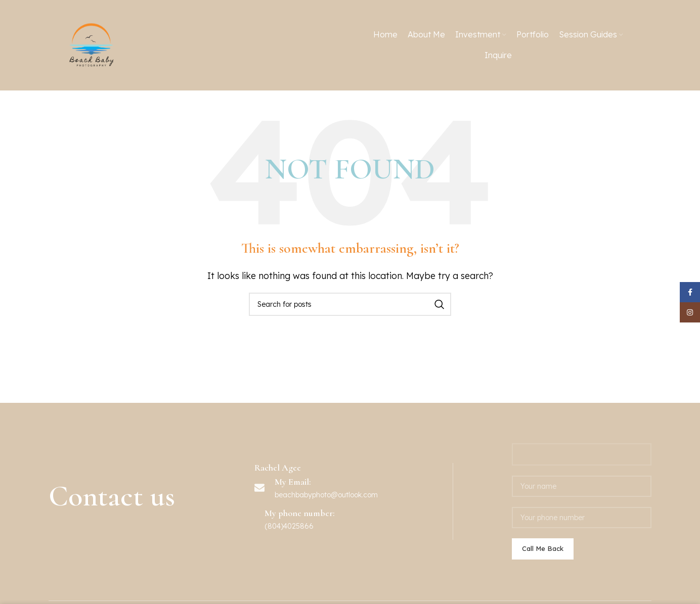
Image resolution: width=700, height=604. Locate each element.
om (373, 495)
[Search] (350, 304)
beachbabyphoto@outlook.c (321, 495)
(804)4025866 (289, 526)
